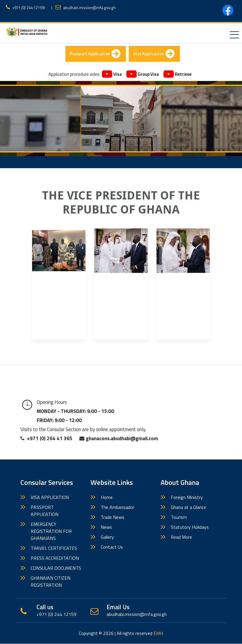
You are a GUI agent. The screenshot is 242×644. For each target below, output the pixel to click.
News (106, 527)
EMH (158, 633)
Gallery (107, 537)
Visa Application (154, 54)
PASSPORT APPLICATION (45, 511)
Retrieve (177, 75)
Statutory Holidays (190, 527)
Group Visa (143, 75)
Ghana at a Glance (188, 507)
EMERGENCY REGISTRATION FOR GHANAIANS (51, 531)
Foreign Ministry (187, 497)
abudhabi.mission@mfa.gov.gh (89, 8)
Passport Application (95, 54)
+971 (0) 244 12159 (28, 8)
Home (107, 497)
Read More (181, 537)
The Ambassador (117, 507)
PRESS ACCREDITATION (55, 558)
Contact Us (112, 547)
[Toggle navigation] (234, 35)
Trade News (113, 517)
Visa (112, 75)
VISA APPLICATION (50, 497)
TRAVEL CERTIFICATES (54, 548)
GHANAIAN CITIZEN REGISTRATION (51, 582)
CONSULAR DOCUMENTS (56, 568)
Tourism (179, 517)
